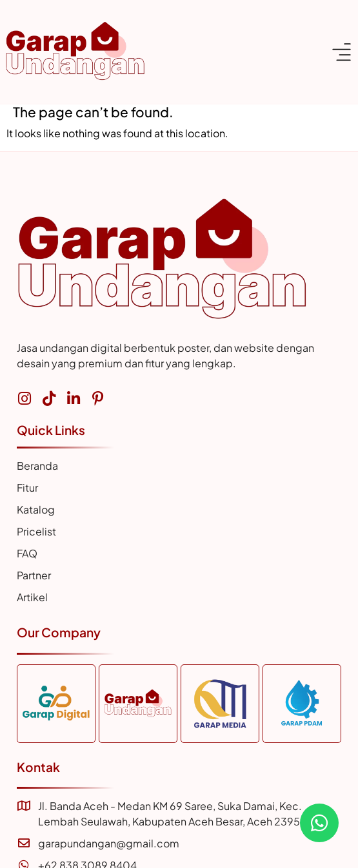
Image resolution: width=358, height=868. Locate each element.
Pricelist (36, 531)
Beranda (37, 466)
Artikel (32, 597)
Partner (34, 575)
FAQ (27, 553)
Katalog (36, 509)
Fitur (27, 487)
